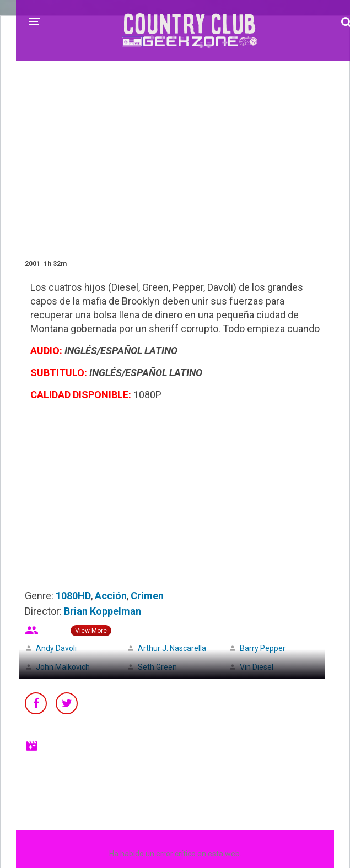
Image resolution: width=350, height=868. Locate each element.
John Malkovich (63, 667)
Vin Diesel (257, 667)
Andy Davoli (56, 648)
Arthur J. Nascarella (172, 648)
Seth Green (157, 667)
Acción (111, 596)
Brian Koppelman (103, 611)
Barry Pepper (263, 648)
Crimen (147, 596)
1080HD (73, 596)
